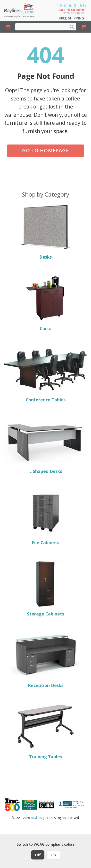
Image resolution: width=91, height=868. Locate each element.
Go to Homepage (45, 150)
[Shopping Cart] (84, 27)
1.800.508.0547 (72, 5)
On (53, 855)
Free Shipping (72, 18)
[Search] (72, 27)
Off (38, 855)
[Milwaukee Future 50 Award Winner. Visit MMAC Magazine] (47, 805)
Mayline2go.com (42, 818)
